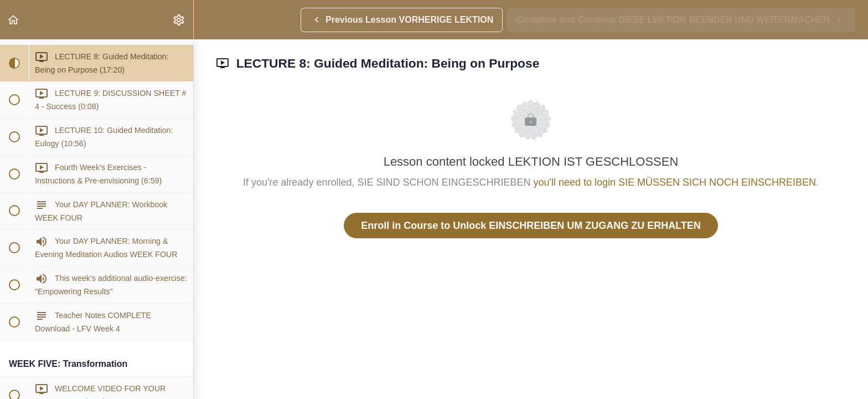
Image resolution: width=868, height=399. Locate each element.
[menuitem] (179, 20)
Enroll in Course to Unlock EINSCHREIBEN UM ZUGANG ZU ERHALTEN (531, 226)
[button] (14, 20)
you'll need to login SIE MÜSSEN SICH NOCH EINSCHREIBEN (675, 182)
